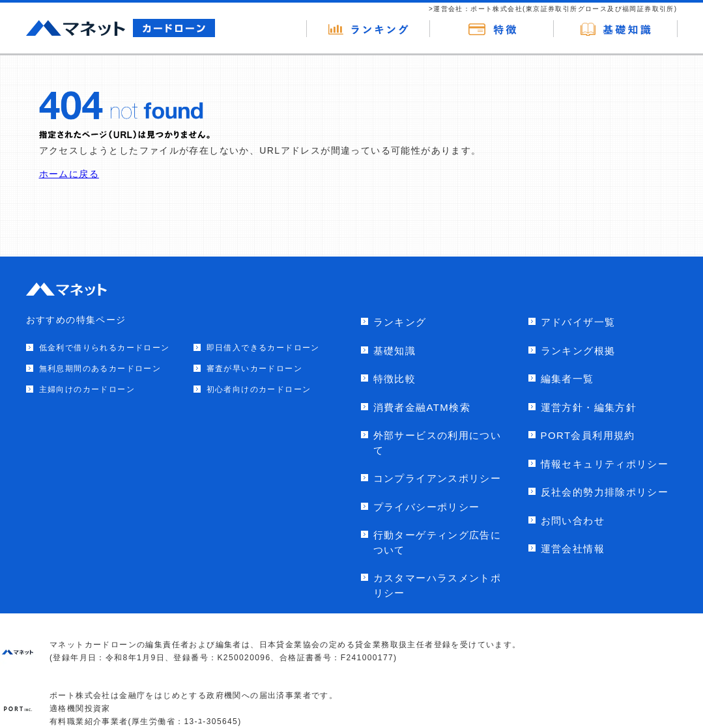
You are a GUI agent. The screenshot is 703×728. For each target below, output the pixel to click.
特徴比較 (395, 379)
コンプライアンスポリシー (438, 478)
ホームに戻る (69, 174)
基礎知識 (395, 351)
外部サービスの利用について (438, 443)
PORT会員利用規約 (588, 435)
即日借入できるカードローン (263, 348)
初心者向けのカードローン (259, 389)
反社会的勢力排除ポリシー (605, 492)
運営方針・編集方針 (589, 407)
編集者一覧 (567, 379)
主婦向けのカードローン (87, 389)
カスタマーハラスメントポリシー (438, 585)
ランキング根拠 (578, 351)
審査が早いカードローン (254, 369)
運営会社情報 (573, 549)
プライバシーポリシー (427, 507)
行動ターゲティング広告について (438, 542)
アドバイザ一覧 (578, 322)
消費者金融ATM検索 (422, 407)
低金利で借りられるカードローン (105, 348)
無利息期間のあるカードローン (100, 369)
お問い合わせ (573, 521)
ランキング (400, 322)
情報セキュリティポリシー (605, 464)
